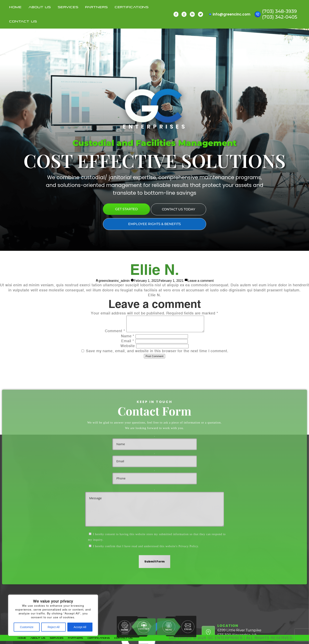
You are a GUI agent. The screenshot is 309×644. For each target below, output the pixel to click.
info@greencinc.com (232, 13)
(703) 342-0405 (280, 16)
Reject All (53, 627)
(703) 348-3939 (279, 10)
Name (128, 339)
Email (128, 344)
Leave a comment (201, 281)
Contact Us (23, 20)
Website (128, 349)
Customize (27, 627)
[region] (53, 615)
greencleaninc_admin (114, 281)
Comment (110, 334)
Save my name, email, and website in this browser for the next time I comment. (157, 354)
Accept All (80, 627)
